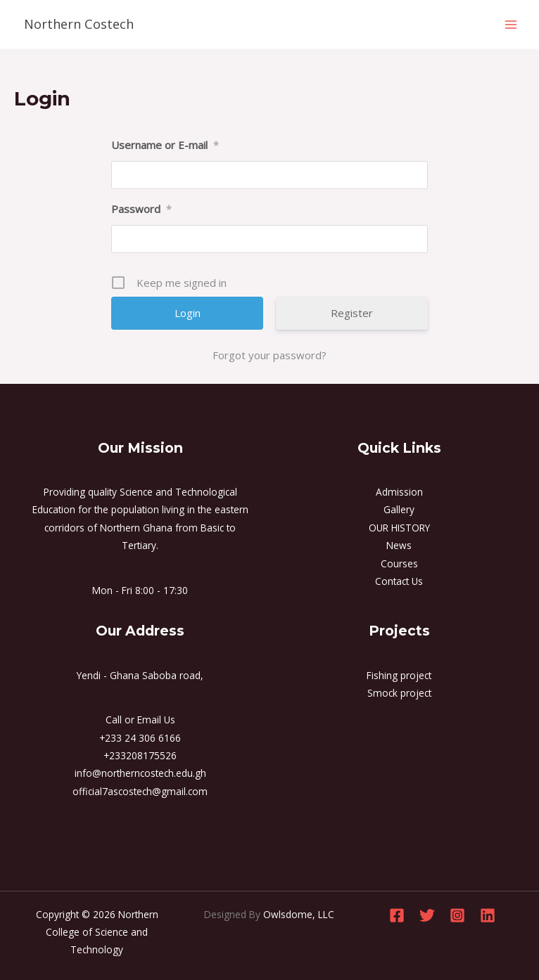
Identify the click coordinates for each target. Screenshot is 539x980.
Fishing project (399, 675)
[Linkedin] (488, 915)
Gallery (399, 509)
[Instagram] (457, 915)
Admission (399, 492)
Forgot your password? (269, 355)
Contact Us (399, 581)
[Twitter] (427, 915)
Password (141, 209)
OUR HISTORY (399, 528)
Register (352, 313)
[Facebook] (397, 915)
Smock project (399, 693)
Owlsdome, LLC (299, 914)
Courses (399, 563)
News (399, 545)
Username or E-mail (165, 145)
